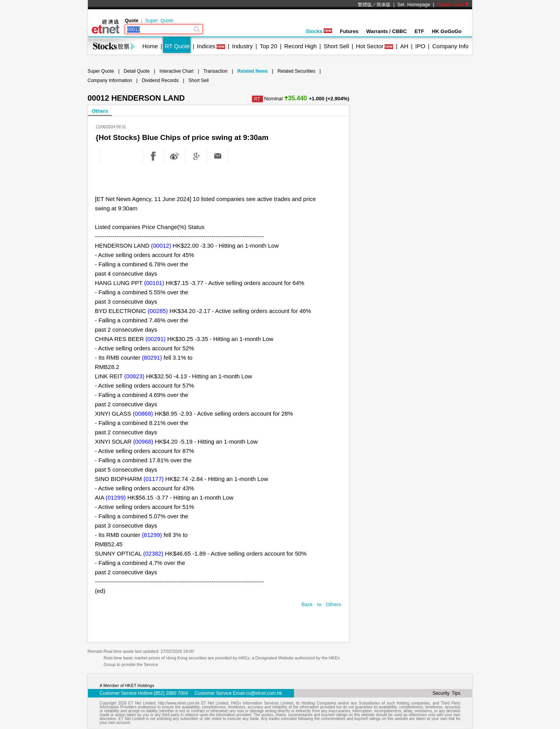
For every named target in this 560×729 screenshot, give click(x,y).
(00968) (143, 441)
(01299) (116, 497)
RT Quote (177, 46)
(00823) (135, 376)
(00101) (154, 283)
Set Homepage (414, 5)
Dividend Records (160, 80)
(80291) (152, 358)
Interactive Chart (177, 71)
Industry (242, 46)
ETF (419, 31)
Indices (206, 46)
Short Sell (336, 46)
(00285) (158, 311)
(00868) (143, 413)
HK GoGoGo (447, 31)
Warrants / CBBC (387, 31)
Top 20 (269, 46)
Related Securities (296, 71)
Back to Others (321, 604)
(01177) (154, 479)
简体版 (383, 5)
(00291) (156, 339)
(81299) (152, 535)
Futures (349, 31)
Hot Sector (370, 46)
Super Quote (159, 21)
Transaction (215, 71)
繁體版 (365, 5)
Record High (300, 46)
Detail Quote (137, 71)
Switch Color (453, 5)
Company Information (110, 80)
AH (404, 46)
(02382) (153, 553)
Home (150, 46)
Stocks (319, 31)
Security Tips (446, 693)
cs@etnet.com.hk (264, 693)
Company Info (450, 46)
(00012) (161, 246)
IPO (420, 46)
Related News (252, 71)
